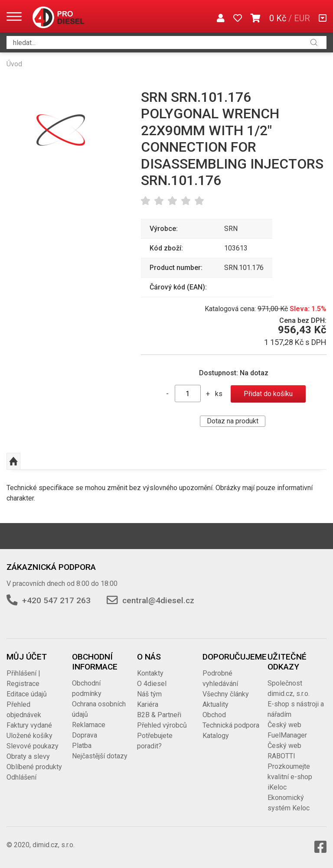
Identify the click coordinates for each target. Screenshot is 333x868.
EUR (302, 18)
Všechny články (226, 694)
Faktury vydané (29, 725)
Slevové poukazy (33, 746)
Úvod (14, 64)
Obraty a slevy (28, 756)
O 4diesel (152, 684)
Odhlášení (21, 777)
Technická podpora (231, 725)
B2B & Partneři (159, 715)
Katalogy (216, 736)
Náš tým (149, 694)
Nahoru (13, 462)
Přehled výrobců (162, 725)
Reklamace (89, 725)
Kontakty (150, 673)
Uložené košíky (29, 736)
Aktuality (215, 704)
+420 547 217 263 (56, 600)
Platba (82, 746)
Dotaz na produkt (233, 421)
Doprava (85, 735)
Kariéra (148, 704)
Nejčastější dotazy (100, 756)
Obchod (214, 715)
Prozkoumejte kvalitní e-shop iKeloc (290, 777)
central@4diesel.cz (158, 600)
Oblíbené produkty (34, 767)
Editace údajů (27, 694)
